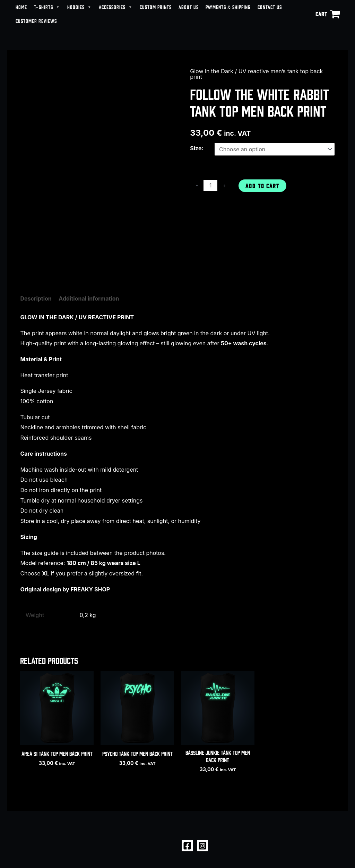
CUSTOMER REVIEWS (36, 21)
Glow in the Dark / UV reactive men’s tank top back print (256, 74)
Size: (197, 148)
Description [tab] (36, 298)
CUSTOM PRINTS (156, 7)
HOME (21, 7)
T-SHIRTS (47, 7)
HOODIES (80, 7)
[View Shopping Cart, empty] (328, 14)
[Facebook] (187, 846)
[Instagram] (202, 846)
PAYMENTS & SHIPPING (228, 7)
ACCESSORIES (116, 7)
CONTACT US (270, 7)
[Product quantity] (210, 186)
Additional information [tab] (89, 298)
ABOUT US (189, 7)
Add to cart (262, 186)
